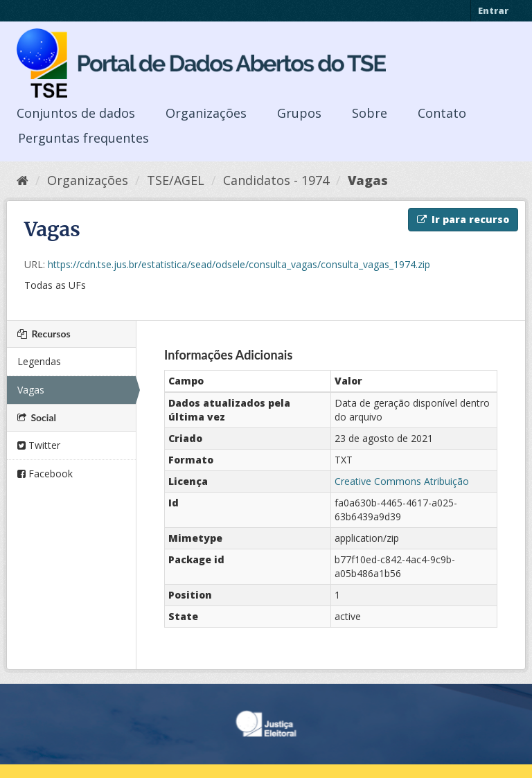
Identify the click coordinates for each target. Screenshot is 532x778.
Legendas (39, 361)
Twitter (39, 445)
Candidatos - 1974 (276, 180)
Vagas (368, 180)
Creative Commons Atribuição (402, 481)
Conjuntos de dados (76, 113)
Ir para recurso (463, 219)
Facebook (45, 474)
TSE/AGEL (176, 180)
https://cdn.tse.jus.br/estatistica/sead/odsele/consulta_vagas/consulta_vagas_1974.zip (239, 264)
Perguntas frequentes (83, 138)
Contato (442, 113)
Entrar (493, 10)
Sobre (370, 113)
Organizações (206, 113)
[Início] (23, 180)
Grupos (299, 113)
